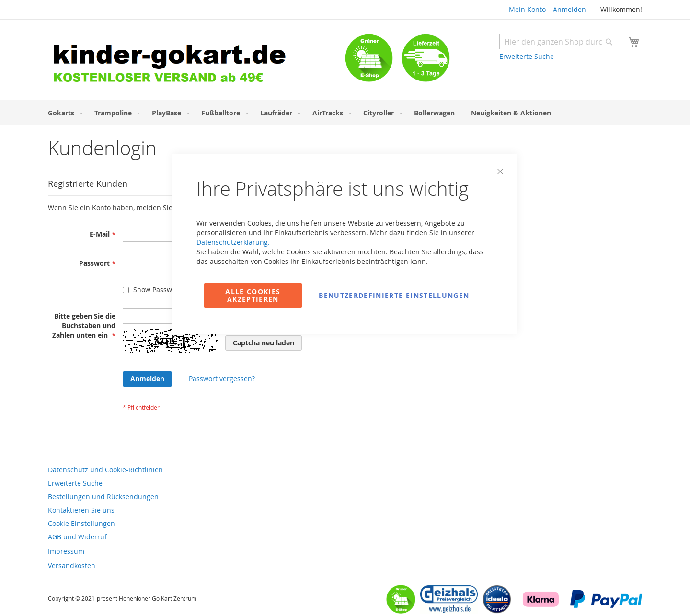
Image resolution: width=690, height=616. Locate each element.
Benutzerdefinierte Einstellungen (394, 295)
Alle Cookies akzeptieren (253, 295)
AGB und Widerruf (77, 537)
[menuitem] (63, 113)
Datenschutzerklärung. (233, 242)
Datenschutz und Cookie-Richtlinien (105, 470)
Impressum (66, 551)
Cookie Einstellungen (81, 523)
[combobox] (559, 42)
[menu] (345, 113)
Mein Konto (527, 9)
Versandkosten (72, 565)
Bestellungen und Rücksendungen (103, 496)
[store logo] (196, 61)
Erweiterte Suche (527, 56)
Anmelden (569, 9)
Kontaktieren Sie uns (81, 510)
